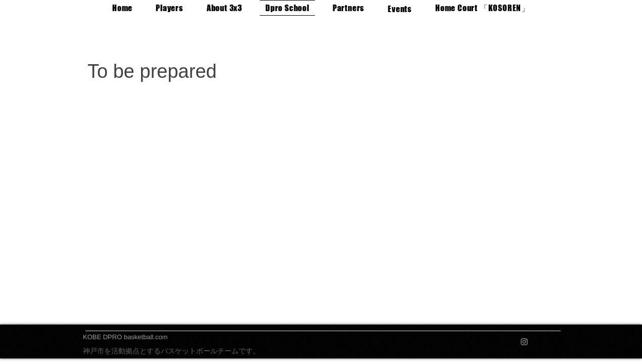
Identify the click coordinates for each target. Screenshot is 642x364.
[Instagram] (524, 342)
